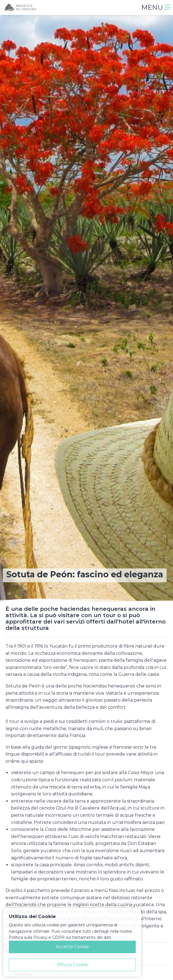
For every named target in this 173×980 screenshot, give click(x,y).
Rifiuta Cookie (72, 965)
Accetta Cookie (72, 947)
